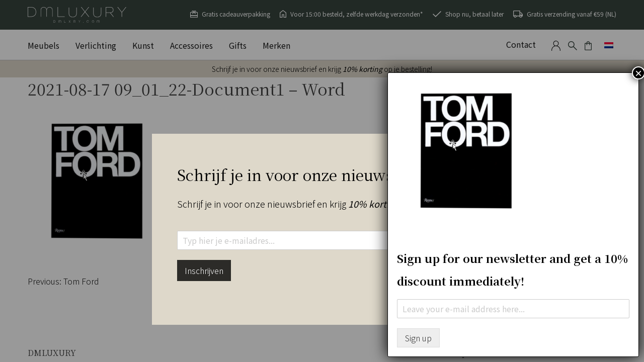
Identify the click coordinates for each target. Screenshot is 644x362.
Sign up (418, 338)
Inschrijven (204, 270)
